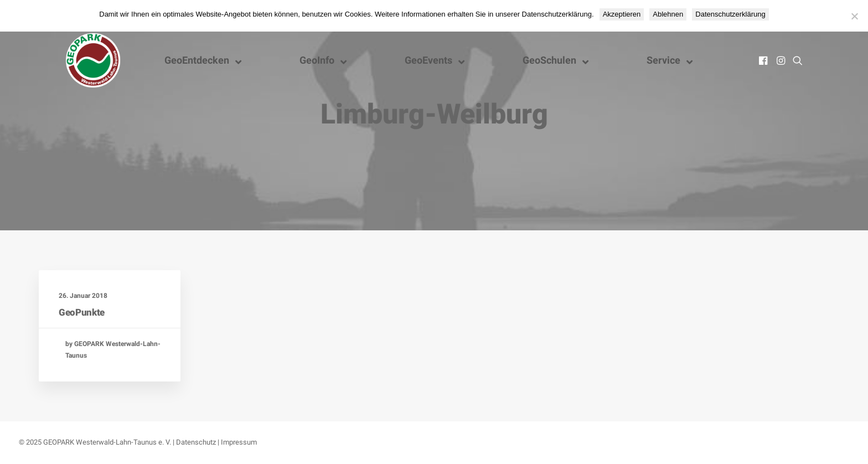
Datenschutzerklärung (730, 14)
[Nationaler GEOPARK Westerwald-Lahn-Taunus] (93, 60)
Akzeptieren (622, 14)
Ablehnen (668, 14)
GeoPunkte (82, 312)
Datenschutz (196, 442)
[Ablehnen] (854, 16)
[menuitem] (764, 60)
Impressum (239, 442)
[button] (764, 60)
